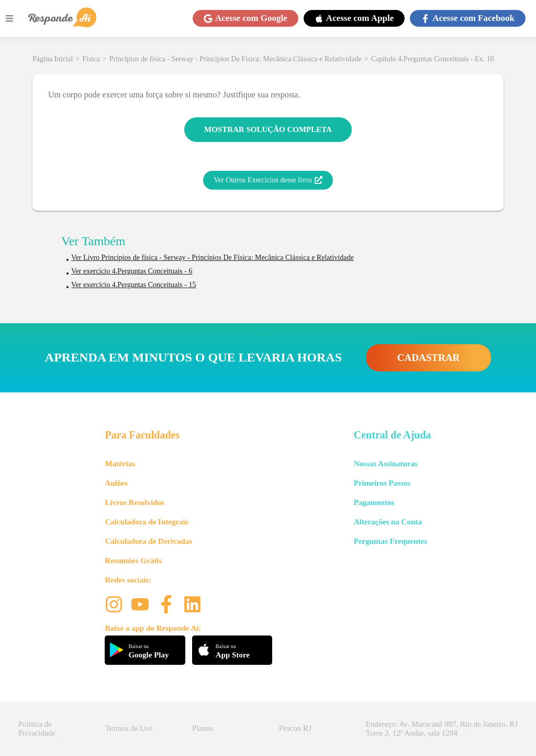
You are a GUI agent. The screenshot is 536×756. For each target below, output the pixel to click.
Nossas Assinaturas (386, 464)
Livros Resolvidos (135, 502)
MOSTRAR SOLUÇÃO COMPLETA (268, 129)
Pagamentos (374, 502)
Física (91, 59)
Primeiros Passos (382, 483)
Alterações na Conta (388, 522)
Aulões (116, 483)
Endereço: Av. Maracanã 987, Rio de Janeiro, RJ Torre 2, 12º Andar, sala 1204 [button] (442, 728)
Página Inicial (53, 59)
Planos (203, 728)
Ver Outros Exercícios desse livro (268, 180)
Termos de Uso (129, 728)
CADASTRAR (428, 358)
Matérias (120, 464)
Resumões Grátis (133, 561)
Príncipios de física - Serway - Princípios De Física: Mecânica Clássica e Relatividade (236, 59)
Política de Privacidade (37, 728)
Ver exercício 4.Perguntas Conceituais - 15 (133, 285)
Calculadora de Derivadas (148, 541)
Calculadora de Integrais (146, 522)
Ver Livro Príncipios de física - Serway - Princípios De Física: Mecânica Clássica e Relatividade (213, 258)
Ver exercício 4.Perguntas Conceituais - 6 (132, 271)
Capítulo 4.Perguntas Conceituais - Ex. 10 (433, 59)
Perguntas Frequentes (390, 541)
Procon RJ (295, 728)
